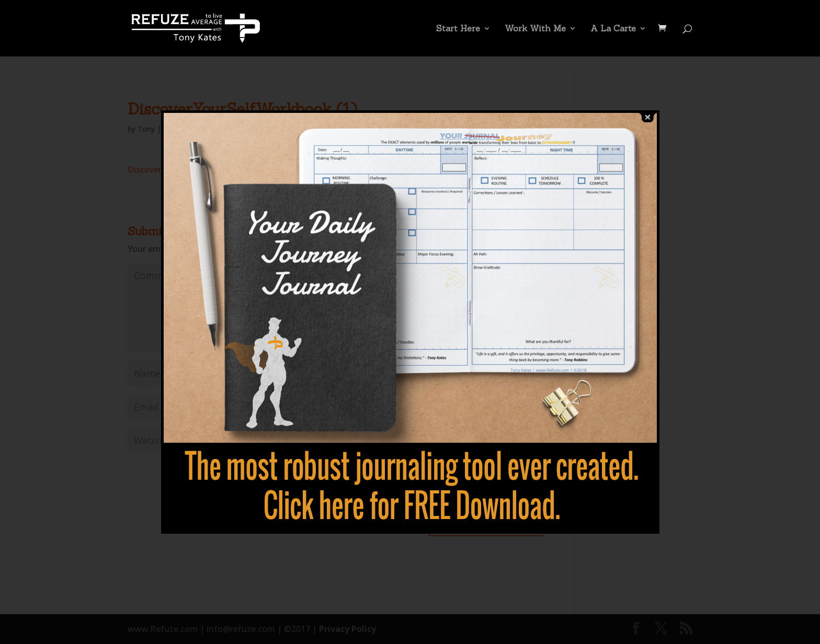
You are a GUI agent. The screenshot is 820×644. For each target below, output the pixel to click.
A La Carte (613, 29)
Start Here (458, 29)
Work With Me (535, 29)
